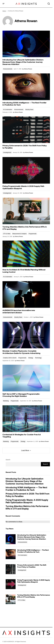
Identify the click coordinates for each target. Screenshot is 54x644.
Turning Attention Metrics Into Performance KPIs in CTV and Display (27, 508)
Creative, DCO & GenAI (10, 358)
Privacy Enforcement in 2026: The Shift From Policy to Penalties (28, 495)
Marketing (6, 401)
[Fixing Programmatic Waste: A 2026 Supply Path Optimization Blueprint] (11, 584)
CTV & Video (7, 234)
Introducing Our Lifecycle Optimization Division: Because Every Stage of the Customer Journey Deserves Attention (25, 481)
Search (8, 460)
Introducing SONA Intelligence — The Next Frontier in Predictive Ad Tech (26, 489)
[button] (4, 4)
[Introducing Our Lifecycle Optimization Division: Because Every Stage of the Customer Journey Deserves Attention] (11, 539)
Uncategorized (7, 152)
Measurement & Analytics (19, 234)
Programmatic (33, 234)
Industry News (29, 110)
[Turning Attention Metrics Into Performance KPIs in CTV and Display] (11, 599)
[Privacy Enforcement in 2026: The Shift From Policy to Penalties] (11, 569)
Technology (38, 358)
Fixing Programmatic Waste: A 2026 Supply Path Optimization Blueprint (27, 501)
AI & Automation (8, 110)
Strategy (31, 358)
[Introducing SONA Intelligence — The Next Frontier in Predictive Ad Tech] (11, 554)
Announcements (8, 69)
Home (4, 11)
